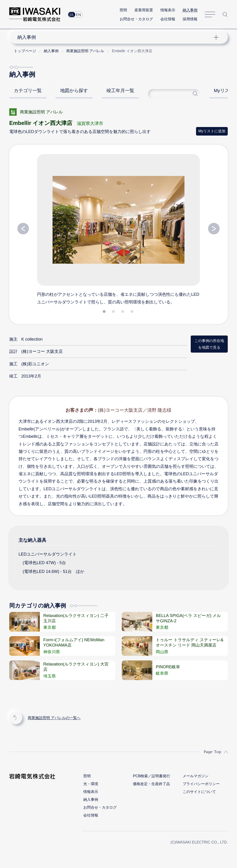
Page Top (213, 752)
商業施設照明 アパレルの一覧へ (54, 718)
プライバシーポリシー (201, 784)
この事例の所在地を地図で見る (209, 344)
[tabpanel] (118, 229)
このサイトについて (199, 792)
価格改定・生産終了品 (151, 784)
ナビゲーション (115, 37)
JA (72, 15)
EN (79, 15)
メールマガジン (196, 776)
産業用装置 (144, 10)
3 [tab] (123, 312)
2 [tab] (114, 312)
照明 (123, 10)
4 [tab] (132, 312)
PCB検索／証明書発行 (151, 776)
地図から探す (74, 91)
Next (214, 229)
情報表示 (168, 10)
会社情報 (168, 19)
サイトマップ (210, 14)
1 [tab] (105, 312)
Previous (23, 229)
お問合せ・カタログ (136, 19)
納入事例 (190, 10)
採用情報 (190, 19)
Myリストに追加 (212, 131)
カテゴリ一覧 (28, 91)
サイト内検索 (225, 15)
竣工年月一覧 (120, 91)
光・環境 (91, 784)
